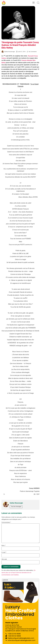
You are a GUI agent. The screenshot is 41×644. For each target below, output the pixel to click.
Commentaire (6, 522)
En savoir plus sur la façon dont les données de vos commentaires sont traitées (18, 573)
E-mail (4, 552)
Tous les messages (16, 506)
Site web (4, 559)
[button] (33, 3)
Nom (4, 546)
